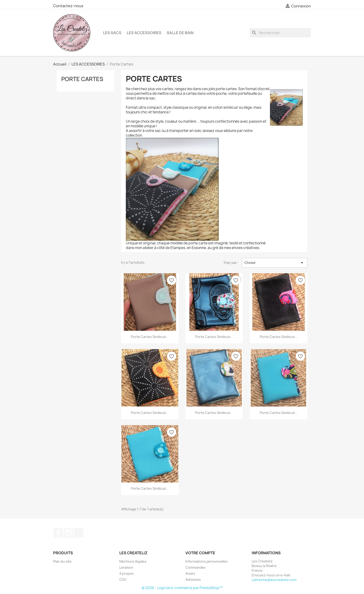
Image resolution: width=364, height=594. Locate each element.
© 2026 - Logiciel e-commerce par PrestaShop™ (182, 588)
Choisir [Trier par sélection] (275, 263)
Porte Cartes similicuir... (150, 337)
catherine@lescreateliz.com (274, 580)
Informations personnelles (206, 561)
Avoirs (190, 573)
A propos (127, 573)
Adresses (193, 579)
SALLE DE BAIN (180, 33)
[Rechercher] (280, 33)
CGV (123, 579)
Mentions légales (133, 561)
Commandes (196, 567)
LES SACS (112, 33)
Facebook (58, 533)
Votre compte (200, 553)
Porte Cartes (82, 79)
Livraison (126, 567)
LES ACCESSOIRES (144, 33)
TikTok (79, 533)
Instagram (68, 533)
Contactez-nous (68, 6)
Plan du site (62, 561)
